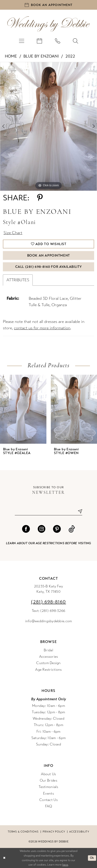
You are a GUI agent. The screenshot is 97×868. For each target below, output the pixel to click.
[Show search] (76, 41)
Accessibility (79, 832)
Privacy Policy (54, 832)
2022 (70, 56)
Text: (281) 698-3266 (48, 611)
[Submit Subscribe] (78, 512)
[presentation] (23, 409)
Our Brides (48, 780)
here (65, 865)
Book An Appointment (49, 255)
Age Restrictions (48, 670)
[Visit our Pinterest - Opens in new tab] (57, 529)
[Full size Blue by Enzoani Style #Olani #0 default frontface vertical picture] (48, 126)
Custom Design (48, 663)
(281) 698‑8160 (48, 602)
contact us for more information (42, 328)
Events (48, 793)
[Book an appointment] (48, 5)
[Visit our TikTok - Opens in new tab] (72, 529)
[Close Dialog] (4, 858)
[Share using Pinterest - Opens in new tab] (40, 198)
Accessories (49, 657)
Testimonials (48, 787)
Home (11, 56)
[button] (21, 41)
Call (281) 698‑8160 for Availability (49, 267)
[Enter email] (48, 512)
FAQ (49, 806)
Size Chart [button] (13, 233)
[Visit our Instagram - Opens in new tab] (41, 529)
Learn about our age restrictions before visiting (48, 543)
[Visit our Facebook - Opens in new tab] (26, 529)
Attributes (18, 280)
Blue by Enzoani (41, 56)
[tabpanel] (48, 126)
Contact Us (48, 800)
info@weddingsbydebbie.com (49, 621)
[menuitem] (21, 41)
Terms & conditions (23, 832)
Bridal (48, 650)
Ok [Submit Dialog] (92, 858)
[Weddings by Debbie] (48, 24)
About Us (48, 774)
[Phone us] (58, 41)
